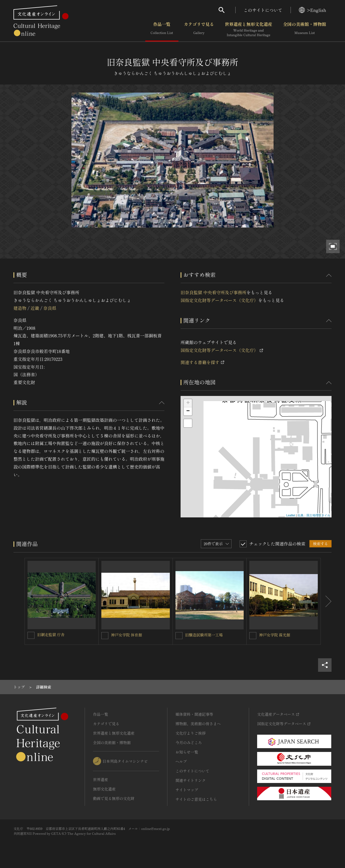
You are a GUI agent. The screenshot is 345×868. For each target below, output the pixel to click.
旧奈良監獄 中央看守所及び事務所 (213, 292)
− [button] (188, 411)
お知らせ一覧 (187, 752)
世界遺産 (101, 779)
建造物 (20, 308)
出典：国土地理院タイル (314, 515)
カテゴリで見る (199, 29)
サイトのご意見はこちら (196, 799)
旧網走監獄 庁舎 (51, 635)
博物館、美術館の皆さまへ (198, 724)
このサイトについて (263, 10)
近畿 (35, 308)
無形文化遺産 (104, 789)
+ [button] (188, 403)
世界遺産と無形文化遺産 (249, 29)
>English (313, 10)
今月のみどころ (189, 742)
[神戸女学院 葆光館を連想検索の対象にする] (253, 636)
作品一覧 (162, 29)
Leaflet (291, 515)
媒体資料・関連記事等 (194, 714)
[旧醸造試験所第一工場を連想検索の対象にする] (179, 636)
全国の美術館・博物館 (305, 29)
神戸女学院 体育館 (127, 635)
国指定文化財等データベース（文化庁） (219, 300)
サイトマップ (187, 790)
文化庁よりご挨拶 (191, 733)
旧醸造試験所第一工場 (204, 635)
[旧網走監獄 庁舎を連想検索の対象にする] (31, 635)
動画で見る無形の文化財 (114, 798)
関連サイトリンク (191, 780)
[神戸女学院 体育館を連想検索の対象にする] (105, 636)
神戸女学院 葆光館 (275, 635)
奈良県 (50, 308)
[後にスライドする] (326, 601)
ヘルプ (181, 761)
